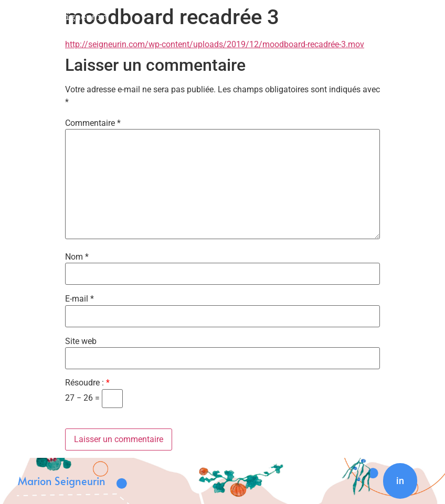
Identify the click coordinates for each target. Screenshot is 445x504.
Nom (77, 257)
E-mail (80, 299)
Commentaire (93, 123)
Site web (81, 341)
